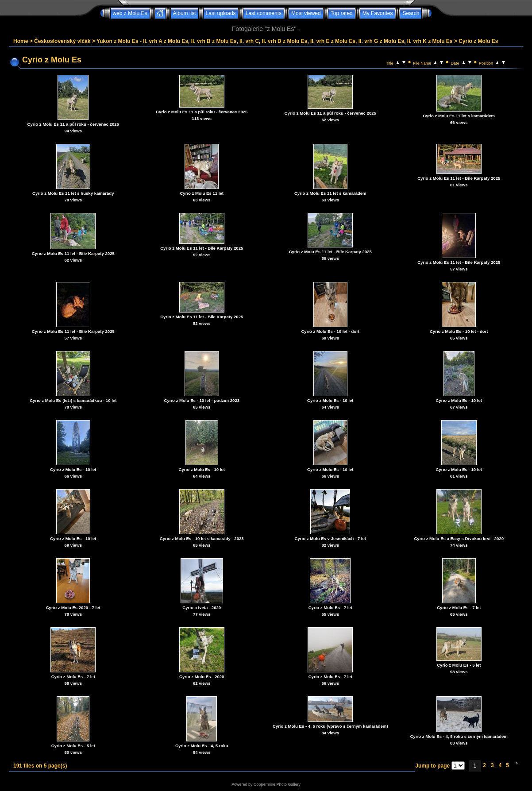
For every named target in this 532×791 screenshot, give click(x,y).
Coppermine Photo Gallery (277, 784)
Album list (185, 13)
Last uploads (221, 13)
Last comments (264, 13)
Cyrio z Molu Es (478, 41)
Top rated (342, 13)
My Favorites (378, 13)
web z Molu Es (130, 13)
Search (411, 13)
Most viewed (306, 13)
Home (21, 41)
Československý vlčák (62, 41)
